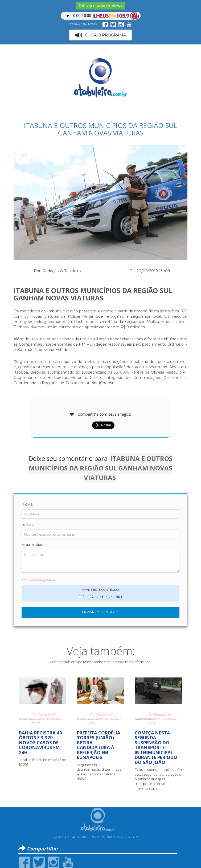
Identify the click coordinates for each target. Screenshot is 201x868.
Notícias (25, 719)
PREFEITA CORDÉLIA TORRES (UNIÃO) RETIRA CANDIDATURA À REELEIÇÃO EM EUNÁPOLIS (99, 745)
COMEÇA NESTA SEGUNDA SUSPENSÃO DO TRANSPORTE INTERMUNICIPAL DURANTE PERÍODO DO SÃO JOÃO (156, 747)
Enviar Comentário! (101, 612)
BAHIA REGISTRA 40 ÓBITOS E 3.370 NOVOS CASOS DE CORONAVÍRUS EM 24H (40, 743)
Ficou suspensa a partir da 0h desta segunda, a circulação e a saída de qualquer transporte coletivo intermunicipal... (158, 779)
